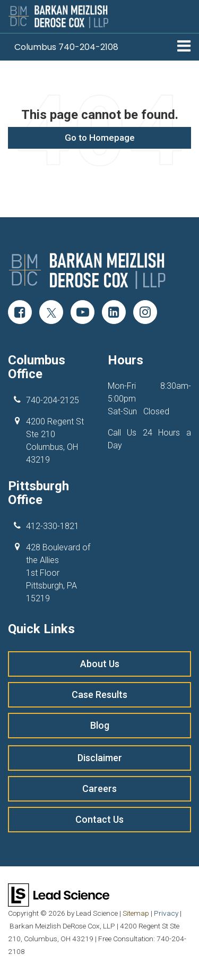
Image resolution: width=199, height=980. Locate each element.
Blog (100, 725)
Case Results (99, 694)
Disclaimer (100, 758)
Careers (99, 789)
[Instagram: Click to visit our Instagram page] (145, 313)
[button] (66, 47)
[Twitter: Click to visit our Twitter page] (51, 313)
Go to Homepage (100, 138)
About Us (100, 664)
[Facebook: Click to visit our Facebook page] (20, 313)
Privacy (166, 913)
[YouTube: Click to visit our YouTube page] (83, 313)
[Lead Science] (59, 894)
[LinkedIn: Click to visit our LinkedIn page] (114, 313)
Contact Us (99, 819)
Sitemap (136, 913)
